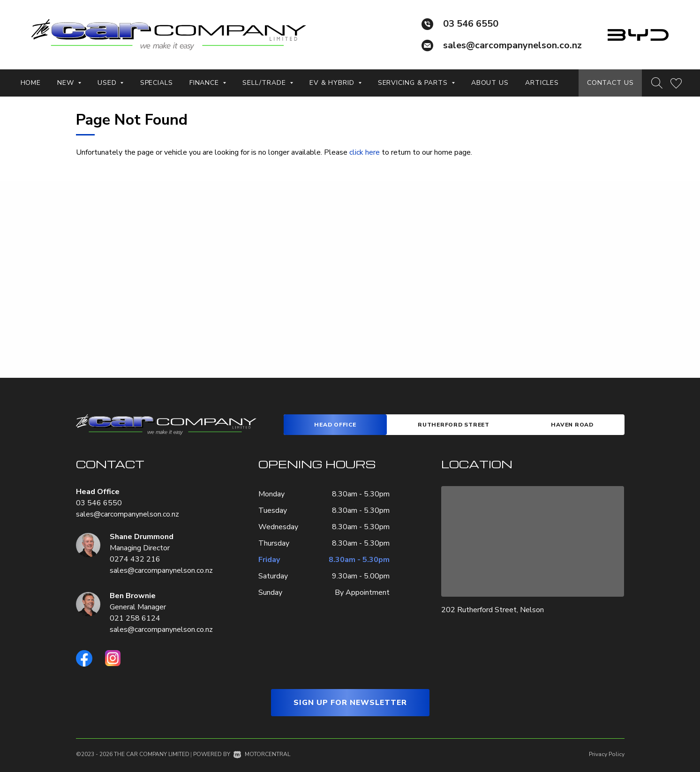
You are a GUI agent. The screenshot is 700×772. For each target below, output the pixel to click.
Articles (542, 83)
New (69, 83)
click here (365, 152)
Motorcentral (262, 754)
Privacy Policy (607, 754)
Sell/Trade (268, 83)
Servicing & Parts (416, 83)
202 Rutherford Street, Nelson (493, 610)
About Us (490, 83)
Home (31, 83)
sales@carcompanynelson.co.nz (512, 45)
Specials (157, 83)
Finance (208, 83)
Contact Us (610, 83)
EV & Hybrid (335, 83)
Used (110, 83)
